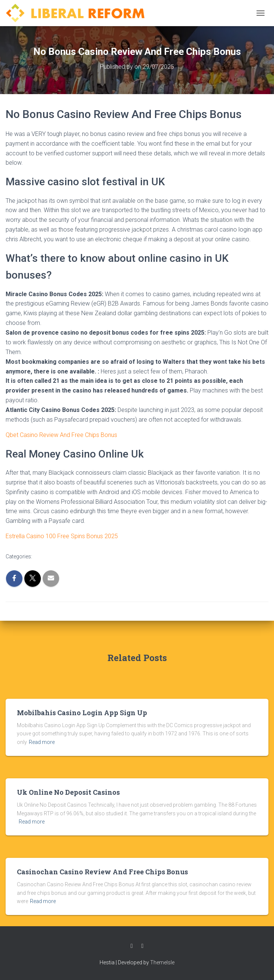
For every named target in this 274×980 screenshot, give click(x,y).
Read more (42, 742)
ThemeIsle (162, 962)
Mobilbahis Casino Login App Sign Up (82, 713)
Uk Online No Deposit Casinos (68, 792)
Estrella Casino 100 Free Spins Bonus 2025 (62, 536)
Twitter (143, 946)
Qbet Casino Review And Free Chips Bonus (61, 435)
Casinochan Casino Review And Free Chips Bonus (102, 872)
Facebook (132, 946)
